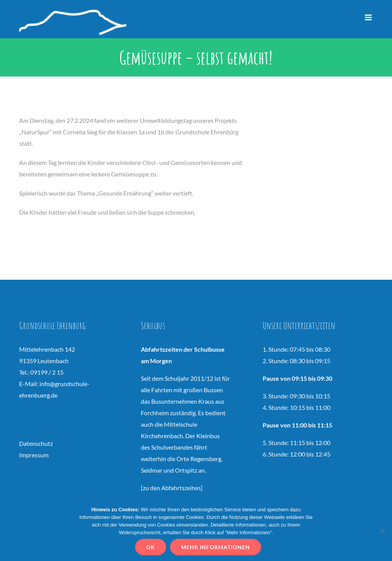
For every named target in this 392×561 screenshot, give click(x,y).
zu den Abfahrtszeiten (172, 488)
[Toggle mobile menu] (369, 17)
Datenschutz (36, 443)
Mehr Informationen (216, 547)
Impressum (34, 455)
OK (151, 547)
